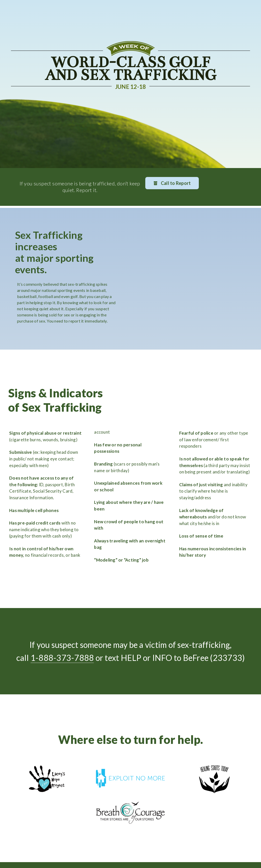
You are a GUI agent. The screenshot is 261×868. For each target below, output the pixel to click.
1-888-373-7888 (62, 658)
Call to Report (172, 183)
